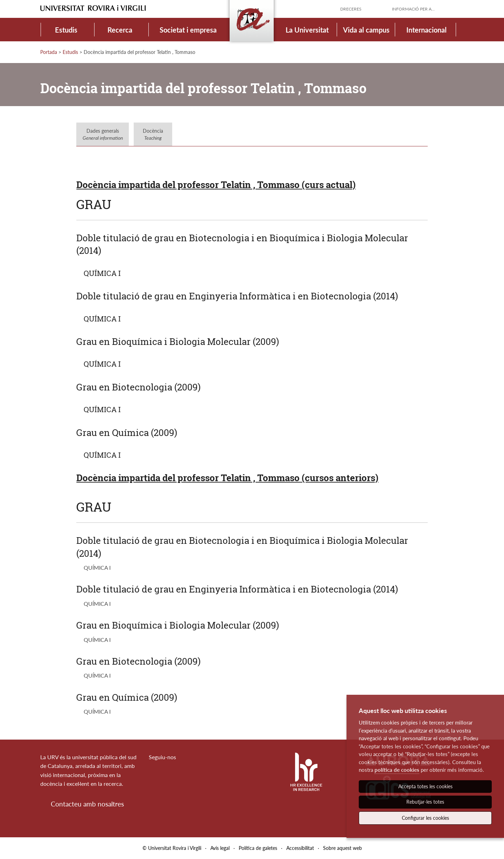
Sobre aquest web (342, 848)
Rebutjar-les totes (425, 802)
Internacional (426, 30)
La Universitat (307, 30)
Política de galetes (258, 848)
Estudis (66, 30)
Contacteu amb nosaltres (87, 804)
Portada (49, 52)
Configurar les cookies (425, 818)
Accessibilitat (300, 848)
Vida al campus (366, 30)
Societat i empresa (188, 30)
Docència (153, 134)
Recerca (120, 30)
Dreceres (351, 9)
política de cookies (397, 770)
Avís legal (220, 848)
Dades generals (103, 134)
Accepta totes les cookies (425, 786)
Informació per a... (413, 9)
